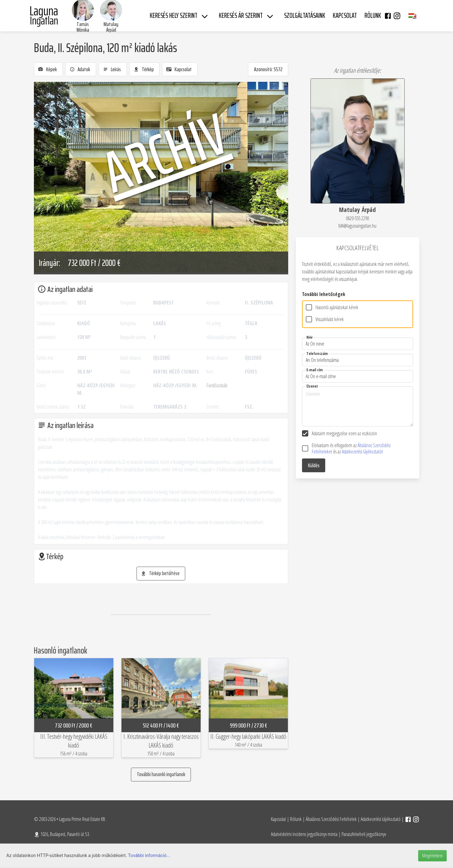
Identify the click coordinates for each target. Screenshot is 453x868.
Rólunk (296, 819)
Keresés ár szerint (241, 16)
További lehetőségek (324, 294)
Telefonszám (317, 354)
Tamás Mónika (83, 27)
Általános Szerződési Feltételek (331, 819)
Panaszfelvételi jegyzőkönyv (364, 834)
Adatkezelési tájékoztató (381, 819)
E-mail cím (315, 370)
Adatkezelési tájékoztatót (362, 452)
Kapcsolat (278, 819)
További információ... (149, 856)
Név (309, 337)
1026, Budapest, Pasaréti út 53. (62, 834)
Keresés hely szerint (174, 16)
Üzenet (312, 386)
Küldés (314, 465)
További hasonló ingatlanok (161, 774)
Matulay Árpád (111, 27)
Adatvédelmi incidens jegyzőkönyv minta (304, 834)
